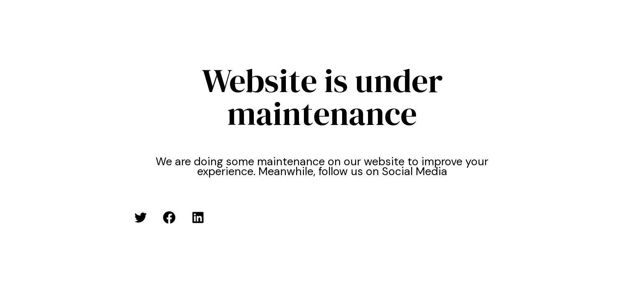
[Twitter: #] (140, 217)
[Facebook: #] (169, 217)
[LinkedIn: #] (198, 217)
